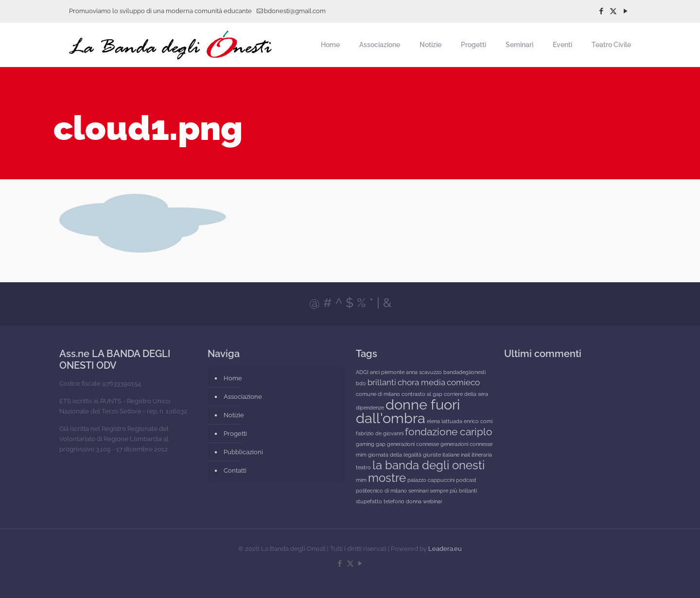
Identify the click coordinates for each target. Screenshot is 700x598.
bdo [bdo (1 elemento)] (361, 383)
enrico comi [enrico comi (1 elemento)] (478, 421)
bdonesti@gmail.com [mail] (295, 11)
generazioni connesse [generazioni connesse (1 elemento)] (413, 444)
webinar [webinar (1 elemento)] (433, 501)
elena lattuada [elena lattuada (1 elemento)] (445, 421)
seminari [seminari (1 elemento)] (418, 491)
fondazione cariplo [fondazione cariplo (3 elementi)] (449, 432)
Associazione (243, 397)
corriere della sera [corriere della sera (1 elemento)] (466, 394)
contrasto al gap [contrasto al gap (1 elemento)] (422, 394)
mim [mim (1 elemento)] (361, 480)
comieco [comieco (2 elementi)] (463, 382)
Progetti (235, 434)
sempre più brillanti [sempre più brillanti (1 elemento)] (453, 491)
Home (233, 378)
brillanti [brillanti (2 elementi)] (382, 382)
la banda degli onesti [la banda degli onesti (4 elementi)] (429, 465)
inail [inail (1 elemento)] (465, 455)
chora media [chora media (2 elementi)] (421, 382)
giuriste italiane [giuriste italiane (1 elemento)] (441, 455)
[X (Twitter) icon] (613, 11)
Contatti (235, 470)
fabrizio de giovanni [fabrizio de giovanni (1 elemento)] (380, 433)
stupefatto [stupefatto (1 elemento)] (369, 501)
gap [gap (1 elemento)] (381, 444)
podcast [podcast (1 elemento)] (466, 480)
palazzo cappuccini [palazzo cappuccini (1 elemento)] (431, 480)
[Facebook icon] (601, 11)
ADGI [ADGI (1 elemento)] (362, 372)
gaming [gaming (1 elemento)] (365, 444)
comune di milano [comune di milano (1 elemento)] (378, 394)
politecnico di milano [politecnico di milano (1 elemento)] (381, 491)
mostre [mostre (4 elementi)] (387, 478)
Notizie (234, 415)
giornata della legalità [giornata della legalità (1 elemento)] (395, 455)
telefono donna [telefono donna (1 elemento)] (402, 501)
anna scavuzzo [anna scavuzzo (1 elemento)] (424, 372)
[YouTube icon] (625, 11)
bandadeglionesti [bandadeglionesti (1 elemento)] (464, 372)
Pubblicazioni (243, 452)
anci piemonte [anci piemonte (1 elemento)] (387, 372)
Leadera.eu (445, 549)
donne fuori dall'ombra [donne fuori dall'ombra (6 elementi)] (408, 411)
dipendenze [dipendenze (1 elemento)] (370, 408)
